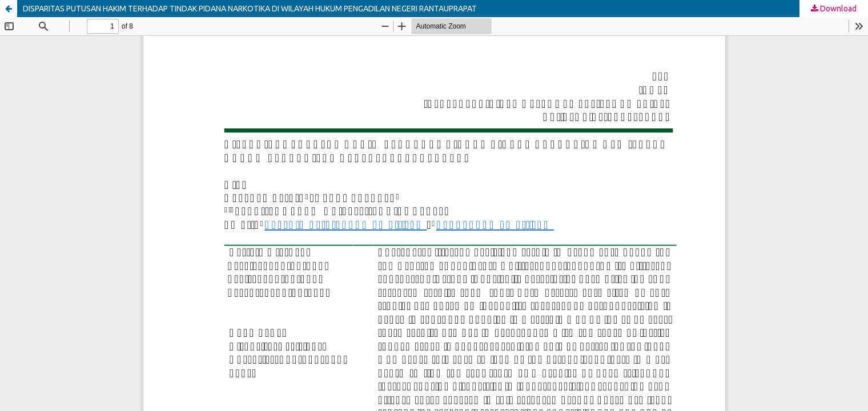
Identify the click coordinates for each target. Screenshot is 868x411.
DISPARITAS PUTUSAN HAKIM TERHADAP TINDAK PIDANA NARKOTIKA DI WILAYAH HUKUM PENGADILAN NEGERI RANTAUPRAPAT (250, 9)
